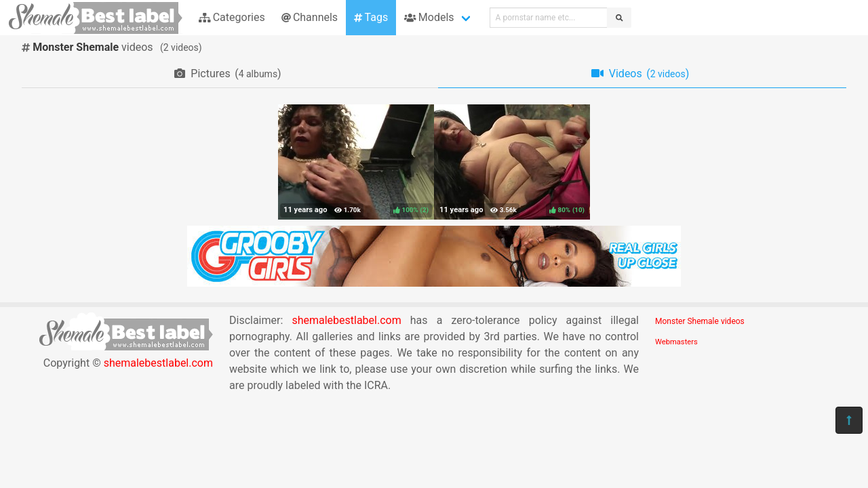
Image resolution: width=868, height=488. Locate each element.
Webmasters (676, 342)
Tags (371, 17)
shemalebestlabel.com (158, 363)
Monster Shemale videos (700, 321)
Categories (232, 17)
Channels (310, 17)
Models (429, 17)
